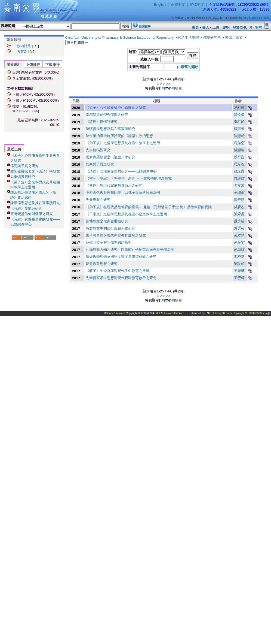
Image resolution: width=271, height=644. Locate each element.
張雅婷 (239, 235)
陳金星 (239, 115)
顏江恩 (239, 171)
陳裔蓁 (239, 214)
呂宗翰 (239, 221)
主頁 (195, 27)
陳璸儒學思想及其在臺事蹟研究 (35, 203)
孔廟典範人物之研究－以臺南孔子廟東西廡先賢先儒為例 (130, 250)
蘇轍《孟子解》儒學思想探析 (109, 242)
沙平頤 (239, 157)
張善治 (239, 136)
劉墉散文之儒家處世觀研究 (107, 221)
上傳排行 (33, 65)
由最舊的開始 (188, 67)
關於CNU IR (242, 27)
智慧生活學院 (188, 37)
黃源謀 (239, 250)
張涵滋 (239, 150)
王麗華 (239, 271)
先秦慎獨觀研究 (23, 177)
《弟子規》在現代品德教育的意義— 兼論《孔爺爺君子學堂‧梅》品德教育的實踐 (149, 207)
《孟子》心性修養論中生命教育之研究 (116, 108)
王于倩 (239, 278)
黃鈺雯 (239, 242)
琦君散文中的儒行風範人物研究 (110, 228)
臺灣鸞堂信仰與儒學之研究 (32, 214)
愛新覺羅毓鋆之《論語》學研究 (35, 171)
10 (162, 88)
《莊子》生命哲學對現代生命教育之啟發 (118, 271)
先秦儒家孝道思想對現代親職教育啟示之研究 (121, 278)
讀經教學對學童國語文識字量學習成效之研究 (121, 257)
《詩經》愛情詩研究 (26, 208)
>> (168, 84)
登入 (206, 27)
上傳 (216, 27)
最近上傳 (14, 149)
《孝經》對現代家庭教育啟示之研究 (114, 185)
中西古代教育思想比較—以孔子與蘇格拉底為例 (123, 193)
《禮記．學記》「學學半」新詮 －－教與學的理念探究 (129, 178)
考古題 (22, 51)
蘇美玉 (239, 129)
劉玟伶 (239, 264)
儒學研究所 (212, 37)
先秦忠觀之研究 (98, 200)
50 (172, 88)
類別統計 (14, 64)
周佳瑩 (239, 143)
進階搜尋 (145, 26)
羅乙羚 (239, 122)
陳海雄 (239, 178)
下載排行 (53, 65)
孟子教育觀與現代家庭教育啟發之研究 (116, 235)
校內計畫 (24, 46)
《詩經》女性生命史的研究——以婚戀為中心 (121, 171)
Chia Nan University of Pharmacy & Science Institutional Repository (120, 37)
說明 (226, 27)
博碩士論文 (234, 37)
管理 (259, 27)
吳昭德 (239, 108)
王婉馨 (239, 193)
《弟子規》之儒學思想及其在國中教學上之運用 (123, 143)
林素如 (239, 207)
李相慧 (239, 257)
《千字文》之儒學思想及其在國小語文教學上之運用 (126, 214)
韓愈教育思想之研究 (102, 264)
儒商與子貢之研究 (24, 166)
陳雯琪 (239, 228)
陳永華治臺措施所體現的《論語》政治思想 (119, 136)
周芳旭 (239, 164)
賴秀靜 (239, 200)
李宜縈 (239, 185)
